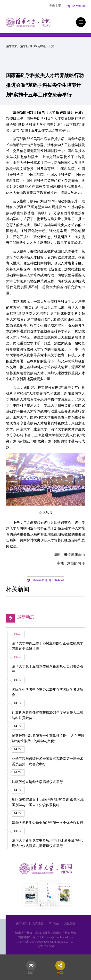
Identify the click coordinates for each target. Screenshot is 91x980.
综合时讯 (40, 46)
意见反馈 (70, 923)
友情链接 (38, 923)
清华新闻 (26, 46)
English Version (75, 6)
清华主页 (55, 6)
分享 (60, 972)
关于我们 (21, 923)
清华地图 (54, 923)
